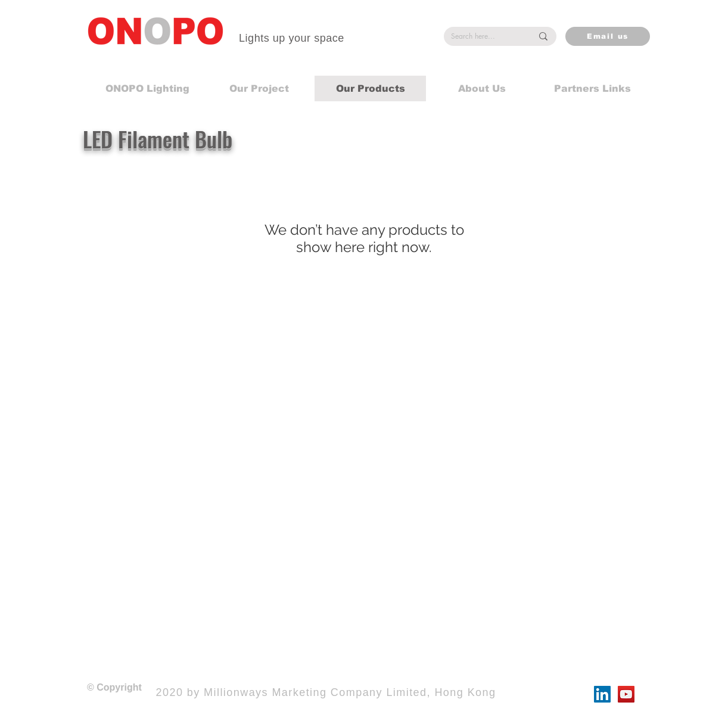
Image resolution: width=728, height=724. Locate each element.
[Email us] (608, 36)
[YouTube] (626, 694)
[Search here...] (483, 37)
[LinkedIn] (602, 694)
